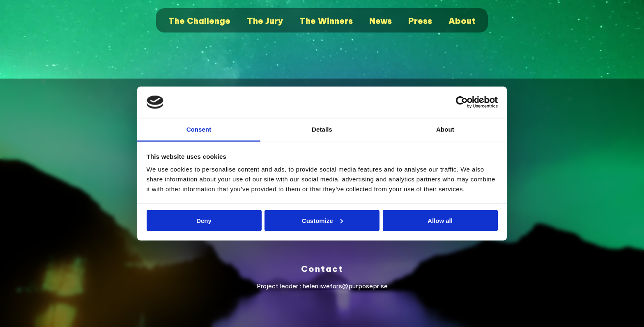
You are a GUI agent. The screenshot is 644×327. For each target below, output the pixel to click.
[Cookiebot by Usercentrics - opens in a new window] (462, 102)
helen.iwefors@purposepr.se (345, 286)
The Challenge (199, 21)
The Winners (326, 21)
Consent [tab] (199, 129)
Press (420, 21)
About (462, 21)
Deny (204, 220)
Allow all (440, 220)
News (381, 21)
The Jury (265, 21)
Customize (322, 220)
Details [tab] (322, 129)
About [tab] (445, 129)
